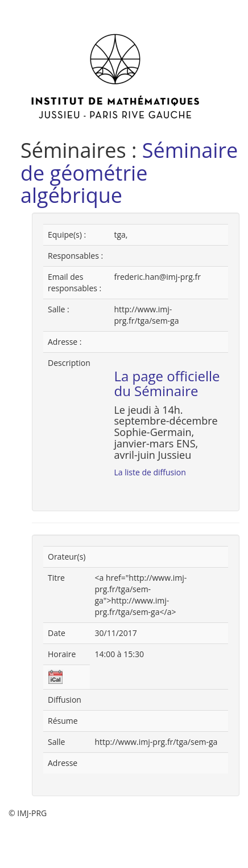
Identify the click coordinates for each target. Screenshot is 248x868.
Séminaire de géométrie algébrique (129, 173)
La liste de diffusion (150, 472)
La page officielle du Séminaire (167, 383)
